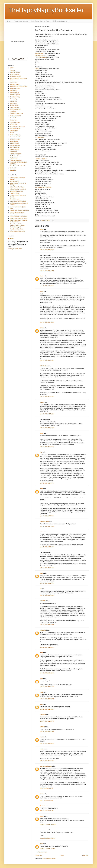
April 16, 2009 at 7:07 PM (47, 516)
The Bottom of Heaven (16, 156)
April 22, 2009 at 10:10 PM (47, 709)
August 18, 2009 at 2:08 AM (47, 848)
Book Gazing (13, 91)
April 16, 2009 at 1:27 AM (47, 360)
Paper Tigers (39, 53)
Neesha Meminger (15, 139)
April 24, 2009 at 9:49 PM (47, 743)
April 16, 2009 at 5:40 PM (47, 483)
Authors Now (13, 82)
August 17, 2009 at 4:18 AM (47, 838)
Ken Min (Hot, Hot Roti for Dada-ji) (19, 211)
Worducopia (13, 168)
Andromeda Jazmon (46, 766)
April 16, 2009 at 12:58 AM (47, 322)
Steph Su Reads (14, 150)
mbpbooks (43, 630)
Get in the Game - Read (16, 114)
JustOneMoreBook (15, 129)
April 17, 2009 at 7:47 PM (47, 568)
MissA (42, 816)
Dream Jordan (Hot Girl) (16, 191)
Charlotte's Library (15, 97)
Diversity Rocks (14, 105)
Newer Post (39, 856)
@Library (12, 70)
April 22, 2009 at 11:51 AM (47, 687)
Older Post (85, 856)
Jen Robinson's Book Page (17, 126)
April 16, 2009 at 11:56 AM (47, 428)
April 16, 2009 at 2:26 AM (47, 397)
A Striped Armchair (15, 72)
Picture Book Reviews (21, 21)
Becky (37, 69)
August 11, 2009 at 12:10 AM (48, 824)
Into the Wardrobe (15, 122)
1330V (12, 68)
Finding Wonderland (15, 109)
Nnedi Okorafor (14, 141)
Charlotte (42, 806)
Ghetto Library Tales (15, 116)
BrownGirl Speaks (15, 95)
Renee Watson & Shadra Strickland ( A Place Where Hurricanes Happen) (17, 225)
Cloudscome (39, 55)
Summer (42, 727)
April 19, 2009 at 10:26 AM (47, 673)
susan (42, 229)
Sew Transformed (15, 147)
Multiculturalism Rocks (16, 137)
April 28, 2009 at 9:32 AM (47, 761)
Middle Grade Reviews (59, 21)
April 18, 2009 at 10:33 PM (47, 625)
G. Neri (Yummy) (14, 199)
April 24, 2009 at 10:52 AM (47, 721)
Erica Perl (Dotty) (14, 193)
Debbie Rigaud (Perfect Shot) (18, 189)
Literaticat (43, 715)
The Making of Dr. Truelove (43, 187)
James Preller (14, 124)
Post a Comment (42, 852)
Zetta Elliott (13, 170)
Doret (41, 276)
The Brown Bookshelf (16, 160)
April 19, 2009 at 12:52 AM (47, 647)
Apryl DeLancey (44, 522)
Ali (41, 589)
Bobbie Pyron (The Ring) (17, 187)
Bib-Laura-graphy (15, 84)
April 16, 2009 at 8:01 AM (47, 414)
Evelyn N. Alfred (14, 107)
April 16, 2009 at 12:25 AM (47, 250)
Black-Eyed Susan (15, 88)
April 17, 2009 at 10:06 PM (47, 595)
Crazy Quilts (13, 103)
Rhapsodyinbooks (15, 145)
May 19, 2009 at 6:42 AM (47, 811)
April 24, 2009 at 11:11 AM (47, 731)
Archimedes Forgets (15, 76)
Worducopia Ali (42, 57)
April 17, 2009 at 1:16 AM (47, 547)
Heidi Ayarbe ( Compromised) (18, 201)
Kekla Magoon (14, 131)
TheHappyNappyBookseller (46, 10)
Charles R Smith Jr (41, 159)
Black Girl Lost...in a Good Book (19, 86)
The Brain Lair (14, 158)
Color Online (40, 138)
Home (9, 21)
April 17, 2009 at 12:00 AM (47, 526)
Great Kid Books (14, 118)
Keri (41, 452)
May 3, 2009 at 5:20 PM (46, 788)
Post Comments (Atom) (49, 859)
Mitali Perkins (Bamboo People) (18, 218)
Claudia (42, 402)
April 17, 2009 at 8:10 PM (47, 583)
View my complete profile (15, 249)
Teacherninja (13, 152)
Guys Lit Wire (14, 120)
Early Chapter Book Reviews (40, 21)
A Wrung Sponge (14, 74)
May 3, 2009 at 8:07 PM (46, 800)
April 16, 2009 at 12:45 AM (47, 286)
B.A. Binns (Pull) (14, 181)
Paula (41, 679)
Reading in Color (14, 143)
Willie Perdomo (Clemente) (17, 231)
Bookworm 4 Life (14, 93)
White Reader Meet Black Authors (19, 166)
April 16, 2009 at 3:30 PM (47, 447)
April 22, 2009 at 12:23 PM (47, 699)
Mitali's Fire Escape (15, 135)
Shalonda (43, 601)
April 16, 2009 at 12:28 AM (47, 270)
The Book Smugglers (16, 154)
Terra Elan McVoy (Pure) (17, 229)
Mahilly (12, 133)
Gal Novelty (13, 112)
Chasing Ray (13, 99)
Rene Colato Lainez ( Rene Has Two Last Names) (19, 221)
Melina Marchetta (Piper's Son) (18, 216)
